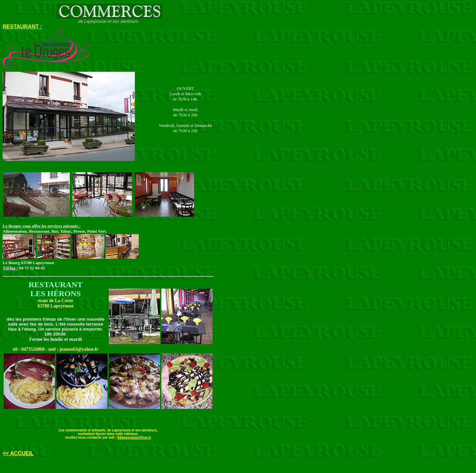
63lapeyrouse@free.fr (134, 437)
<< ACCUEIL (18, 453)
